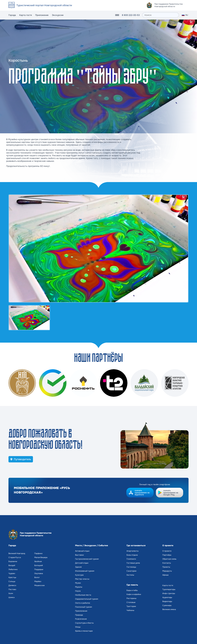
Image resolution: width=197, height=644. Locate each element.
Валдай (12, 565)
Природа (79, 615)
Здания (78, 567)
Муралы (79, 587)
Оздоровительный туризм (87, 599)
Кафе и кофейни (134, 594)
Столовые (131, 602)
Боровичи (13, 561)
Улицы (78, 627)
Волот (37, 577)
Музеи (78, 583)
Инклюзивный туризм (85, 571)
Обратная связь (169, 559)
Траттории (131, 606)
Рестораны (131, 598)
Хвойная (38, 561)
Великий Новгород (17, 553)
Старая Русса (15, 557)
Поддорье (39, 569)
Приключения (81, 611)
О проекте (167, 551)
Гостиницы (131, 567)
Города (12, 15)
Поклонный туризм (83, 607)
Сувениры (167, 605)
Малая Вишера (41, 557)
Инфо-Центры (169, 593)
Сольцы (12, 581)
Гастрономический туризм (87, 559)
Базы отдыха (132, 555)
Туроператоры (169, 589)
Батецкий (39, 565)
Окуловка (39, 573)
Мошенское (39, 585)
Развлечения (81, 619)
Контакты (167, 563)
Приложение (42, 15)
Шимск (12, 597)
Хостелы (130, 575)
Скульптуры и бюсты (84, 623)
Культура (79, 575)
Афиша (165, 575)
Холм (11, 593)
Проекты (166, 567)
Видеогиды (167, 601)
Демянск (12, 585)
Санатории (131, 571)
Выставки (79, 555)
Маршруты (167, 571)
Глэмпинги (131, 559)
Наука (78, 591)
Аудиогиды (167, 597)
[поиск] (161, 15)
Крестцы (12, 577)
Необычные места (83, 595)
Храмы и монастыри (84, 631)
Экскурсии (58, 15)
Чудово (12, 573)
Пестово (12, 589)
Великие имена (169, 609)
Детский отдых (82, 563)
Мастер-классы (82, 579)
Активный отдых (82, 551)
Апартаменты (133, 551)
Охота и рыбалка (83, 603)
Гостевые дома (133, 563)
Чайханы (130, 610)
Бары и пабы (132, 590)
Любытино (13, 569)
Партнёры (167, 555)
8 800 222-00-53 (131, 15)
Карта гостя (26, 15)
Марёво (38, 581)
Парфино (38, 553)
